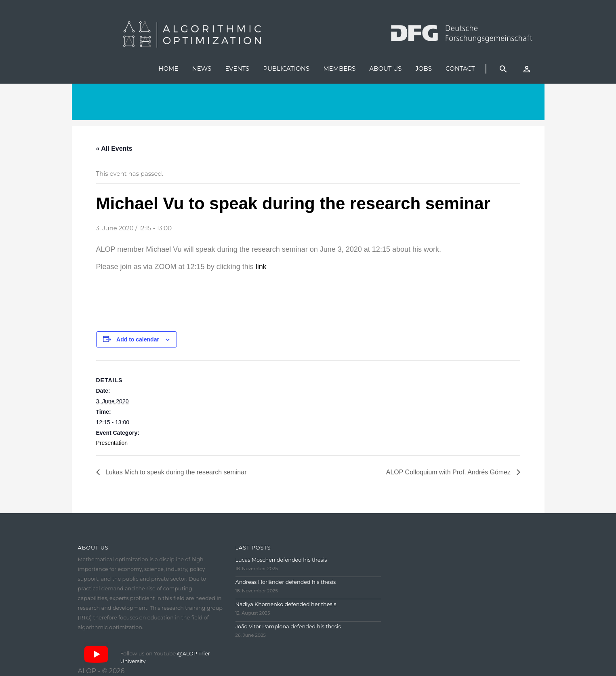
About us (385, 68)
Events (237, 68)
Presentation (112, 443)
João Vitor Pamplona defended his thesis (288, 627)
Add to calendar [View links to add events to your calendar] (138, 339)
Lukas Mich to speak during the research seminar (175, 472)
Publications (286, 68)
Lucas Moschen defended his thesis (281, 560)
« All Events (114, 148)
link (261, 267)
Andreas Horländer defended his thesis (286, 582)
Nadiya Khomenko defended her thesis (286, 604)
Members (339, 68)
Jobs (424, 68)
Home (168, 68)
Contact (460, 68)
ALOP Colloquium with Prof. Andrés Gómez (449, 472)
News (202, 68)
